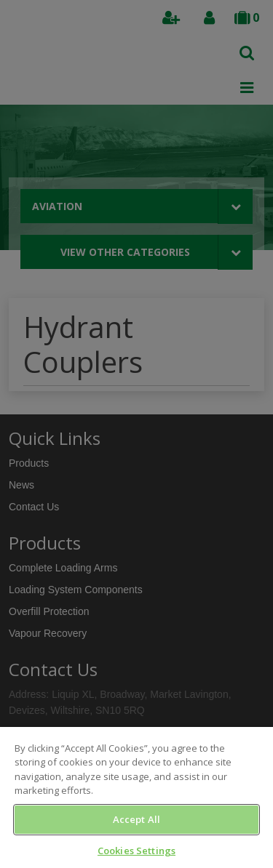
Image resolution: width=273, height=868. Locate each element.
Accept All (136, 819)
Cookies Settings (136, 851)
